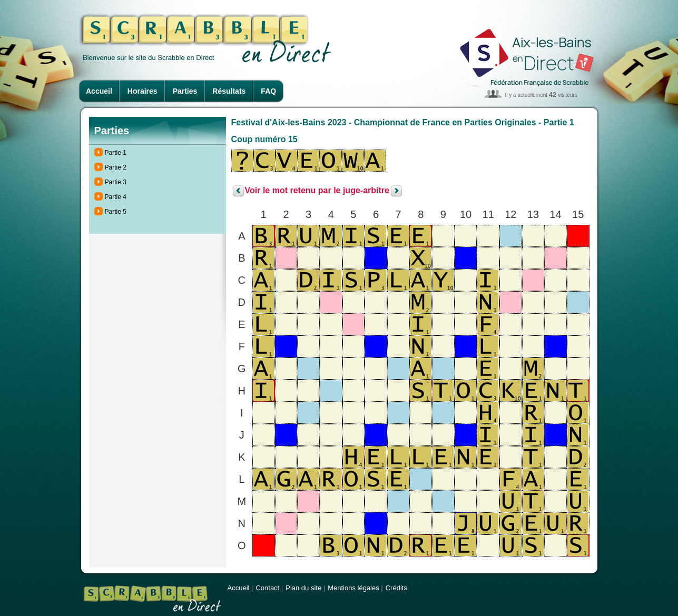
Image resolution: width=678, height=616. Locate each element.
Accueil (99, 91)
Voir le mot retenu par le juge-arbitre (317, 191)
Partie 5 (116, 212)
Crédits (396, 588)
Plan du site (303, 588)
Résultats (229, 91)
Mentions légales (353, 588)
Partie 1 (116, 153)
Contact (267, 588)
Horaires (143, 91)
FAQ (268, 91)
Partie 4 (116, 197)
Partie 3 (116, 182)
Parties (185, 91)
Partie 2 (116, 167)
